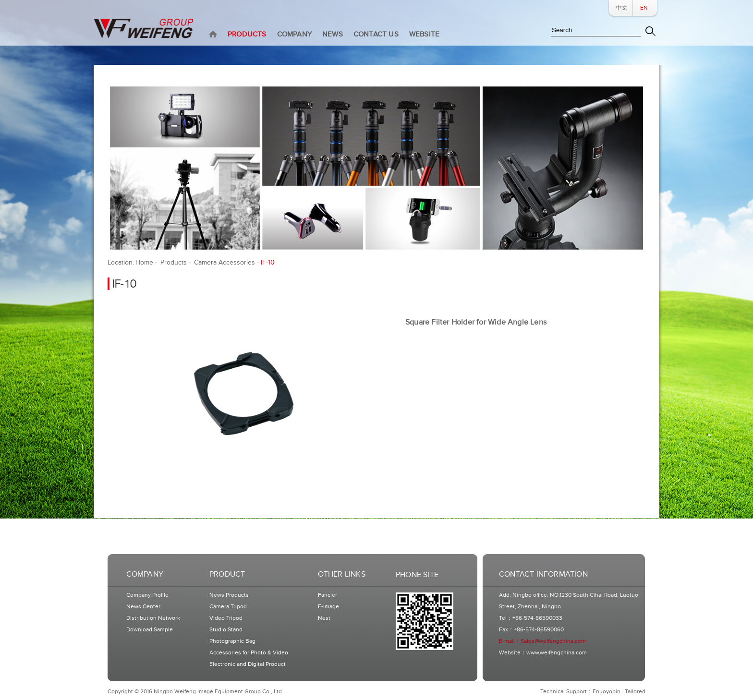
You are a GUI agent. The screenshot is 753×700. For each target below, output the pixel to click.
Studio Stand (226, 630)
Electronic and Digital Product (248, 664)
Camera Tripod (228, 607)
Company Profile (147, 595)
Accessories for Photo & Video (249, 653)
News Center (143, 607)
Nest (324, 618)
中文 (621, 8)
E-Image (328, 607)
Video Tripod (226, 618)
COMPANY (294, 34)
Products (174, 262)
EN (644, 8)
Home (144, 262)
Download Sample (150, 630)
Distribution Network (153, 618)
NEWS (333, 34)
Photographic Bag (232, 641)
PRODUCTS (247, 34)
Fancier (328, 595)
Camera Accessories (225, 262)
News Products (229, 595)
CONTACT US (376, 34)
